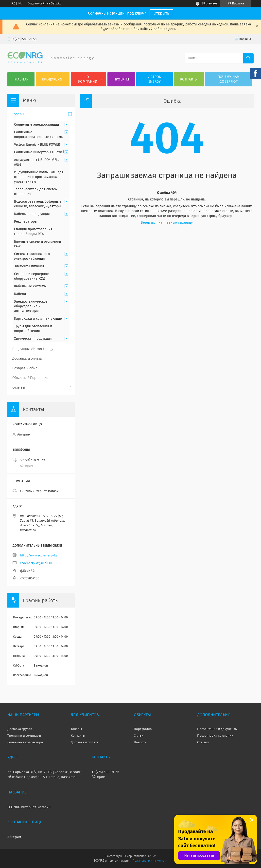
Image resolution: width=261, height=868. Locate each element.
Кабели (20, 294)
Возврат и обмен (26, 368)
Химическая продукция (33, 339)
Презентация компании (215, 736)
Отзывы (19, 387)
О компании (88, 79)
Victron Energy (155, 79)
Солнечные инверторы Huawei (39, 152)
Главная (21, 79)
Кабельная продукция (32, 214)
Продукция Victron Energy (33, 349)
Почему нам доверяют (229, 79)
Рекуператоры (26, 222)
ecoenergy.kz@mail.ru (36, 563)
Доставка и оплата (27, 359)
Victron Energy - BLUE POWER (37, 145)
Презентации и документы (217, 729)
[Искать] (248, 58)
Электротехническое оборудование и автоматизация (31, 306)
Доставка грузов (20, 729)
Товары (18, 114)
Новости (140, 742)
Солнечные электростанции (36, 125)
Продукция (52, 79)
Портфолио (143, 729)
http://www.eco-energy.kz (39, 555)
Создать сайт (37, 3)
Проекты (121, 79)
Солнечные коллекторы (26, 742)
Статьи (139, 736)
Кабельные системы (30, 286)
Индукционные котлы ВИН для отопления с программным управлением (39, 177)
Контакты (189, 79)
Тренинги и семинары (24, 736)
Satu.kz (151, 856)
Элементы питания (29, 266)
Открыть (161, 13)
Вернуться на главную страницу (167, 223)
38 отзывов (210, 3)
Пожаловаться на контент (150, 861)
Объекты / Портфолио (30, 378)
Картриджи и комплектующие (38, 319)
